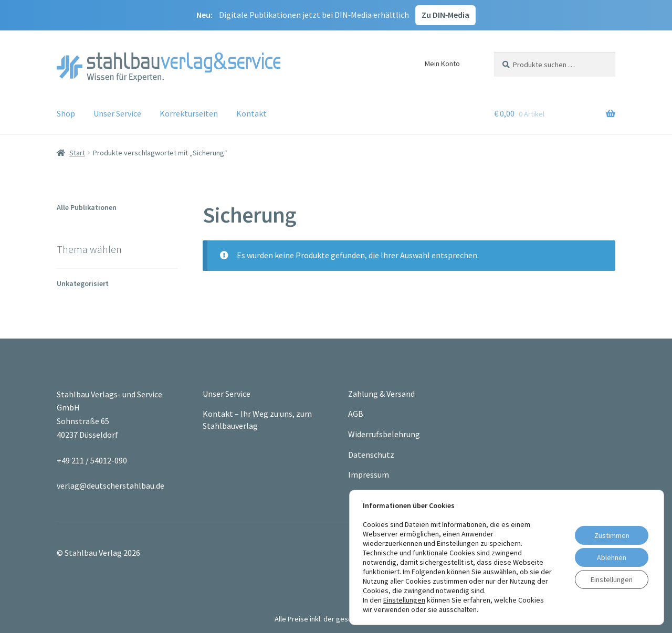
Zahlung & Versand (381, 394)
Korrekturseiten (189, 113)
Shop (66, 113)
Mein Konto (442, 64)
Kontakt (251, 113)
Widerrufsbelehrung (384, 434)
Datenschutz (371, 455)
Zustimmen (612, 535)
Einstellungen (404, 600)
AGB (356, 414)
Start (77, 153)
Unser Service (117, 113)
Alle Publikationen (87, 207)
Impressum (369, 474)
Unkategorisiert (83, 283)
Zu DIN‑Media (445, 15)
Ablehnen (612, 557)
